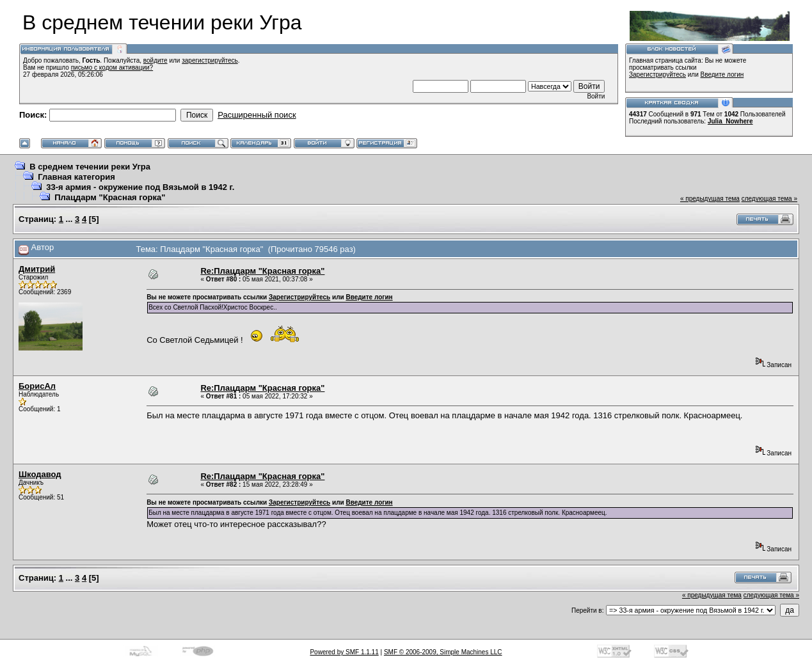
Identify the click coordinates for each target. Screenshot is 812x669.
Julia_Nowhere (730, 121)
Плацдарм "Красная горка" (110, 197)
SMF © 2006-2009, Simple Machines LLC (443, 652)
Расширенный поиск (257, 115)
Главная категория (76, 177)
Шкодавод (40, 474)
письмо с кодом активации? (112, 67)
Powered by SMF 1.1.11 (344, 652)
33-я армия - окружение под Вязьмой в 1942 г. (140, 187)
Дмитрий (37, 269)
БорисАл (37, 386)
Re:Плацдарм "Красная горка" (262, 271)
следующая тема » (769, 199)
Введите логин (722, 75)
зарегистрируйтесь (210, 60)
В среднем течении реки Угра (90, 167)
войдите (155, 60)
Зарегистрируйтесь (657, 75)
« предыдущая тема (710, 199)
